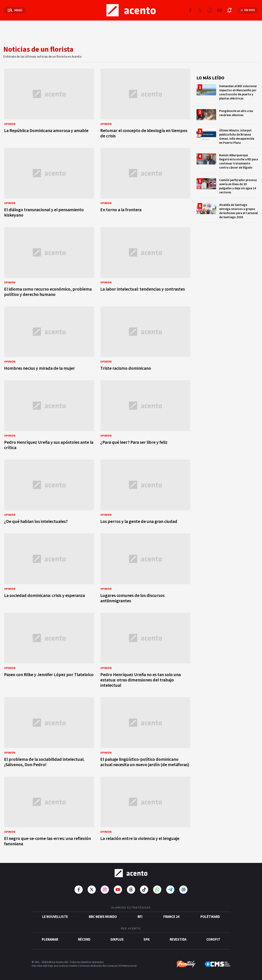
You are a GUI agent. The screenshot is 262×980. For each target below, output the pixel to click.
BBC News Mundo (103, 917)
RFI (140, 917)
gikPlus (117, 940)
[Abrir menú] (15, 10)
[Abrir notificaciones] (229, 10)
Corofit (213, 940)
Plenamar (50, 940)
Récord (84, 940)
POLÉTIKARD (210, 917)
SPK (147, 940)
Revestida (178, 940)
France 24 (171, 917)
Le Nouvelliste (55, 917)
